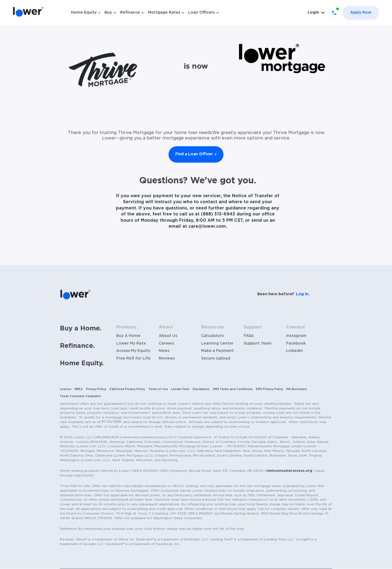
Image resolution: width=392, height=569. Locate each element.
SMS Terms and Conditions (233, 389)
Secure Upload (216, 358)
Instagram (296, 336)
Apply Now (361, 13)
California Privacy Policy (127, 389)
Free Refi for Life (133, 358)
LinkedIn (295, 351)
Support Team (258, 343)
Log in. (303, 294)
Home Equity (84, 13)
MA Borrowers (297, 389)
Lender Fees (180, 389)
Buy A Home (128, 336)
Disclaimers (201, 389)
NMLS (79, 389)
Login (313, 13)
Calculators (212, 336)
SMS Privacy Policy (269, 389)
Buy (108, 13)
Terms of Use (158, 389)
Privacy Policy (96, 389)
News (164, 351)
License (66, 389)
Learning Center (217, 343)
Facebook (296, 343)
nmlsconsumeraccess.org (289, 471)
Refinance (130, 13)
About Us (168, 336)
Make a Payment (218, 351)
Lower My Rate (131, 343)
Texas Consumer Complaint (80, 396)
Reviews (167, 358)
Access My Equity (133, 351)
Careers (166, 343)
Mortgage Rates (164, 13)
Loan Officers (201, 13)
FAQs (249, 336)
